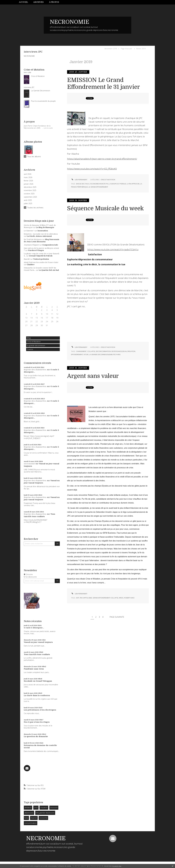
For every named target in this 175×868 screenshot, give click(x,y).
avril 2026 (28, 174)
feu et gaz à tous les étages (37, 722)
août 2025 (28, 200)
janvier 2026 (28, 184)
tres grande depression (45, 813)
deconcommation (103, 351)
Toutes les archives (35, 208)
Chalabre (31, 265)
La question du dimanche (36, 736)
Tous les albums (34, 156)
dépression (29, 813)
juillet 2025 (28, 204)
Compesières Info (50, 245)
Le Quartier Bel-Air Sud (49, 270)
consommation (31, 823)
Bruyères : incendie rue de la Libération (41, 234)
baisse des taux (82, 184)
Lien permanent (79, 180)
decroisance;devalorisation (123, 351)
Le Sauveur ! (29, 231)
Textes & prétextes (41, 259)
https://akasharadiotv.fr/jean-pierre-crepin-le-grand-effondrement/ (102, 159)
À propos (54, 2)
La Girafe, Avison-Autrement (39, 236)
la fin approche (133, 184)
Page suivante (117, 617)
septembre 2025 (30, 197)
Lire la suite (48, 128)
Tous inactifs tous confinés (39, 515)
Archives (38, 2)
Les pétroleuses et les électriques (40, 710)
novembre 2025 (30, 190)
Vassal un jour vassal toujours (42, 482)
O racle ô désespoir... (34, 628)
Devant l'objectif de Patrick (41, 256)
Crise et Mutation (34, 342)
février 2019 (141, 49)
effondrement (77, 354)
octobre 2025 (29, 194)
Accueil (23, 2)
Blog (29, 338)
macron (34, 818)
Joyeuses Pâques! (31, 245)
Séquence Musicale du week (105, 208)
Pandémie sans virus (34, 669)
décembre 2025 (30, 187)
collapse (91, 351)
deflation (28, 808)
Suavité (27, 259)
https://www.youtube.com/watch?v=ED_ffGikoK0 (92, 169)
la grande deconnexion (36, 346)
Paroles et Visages (36, 250)
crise (36, 808)
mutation (44, 808)
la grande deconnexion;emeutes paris (105, 354)
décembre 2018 (111, 49)
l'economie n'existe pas (99, 184)
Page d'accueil (126, 49)
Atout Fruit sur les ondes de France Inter (41, 262)
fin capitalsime (86, 598)
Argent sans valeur (93, 376)
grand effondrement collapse (105, 598)
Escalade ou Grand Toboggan (38, 681)
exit (78, 598)
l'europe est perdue (118, 184)
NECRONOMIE (70, 22)
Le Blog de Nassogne (45, 227)
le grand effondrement (98, 187)
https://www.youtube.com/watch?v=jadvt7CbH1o (113, 249)
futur (26, 818)
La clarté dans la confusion (37, 695)
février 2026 (28, 181)
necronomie (29, 464)
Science (30, 349)
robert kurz (129, 598)
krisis (121, 598)
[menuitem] (25, 2)
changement (81, 351)
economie (43, 818)
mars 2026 (28, 177)
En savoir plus (117, 866)
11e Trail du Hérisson (33, 239)
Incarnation (43, 231)
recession (54, 808)
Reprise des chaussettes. (35, 370)
